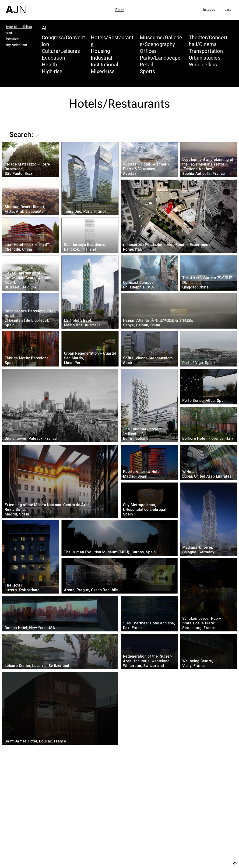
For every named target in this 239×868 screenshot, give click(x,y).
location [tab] (13, 39)
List (228, 9)
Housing (100, 51)
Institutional (104, 64)
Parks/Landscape (160, 58)
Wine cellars (203, 64)
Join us (185, 864)
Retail (146, 64)
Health (49, 64)
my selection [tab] (16, 45)
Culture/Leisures (61, 51)
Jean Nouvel (199, 825)
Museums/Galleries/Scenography (161, 41)
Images (209, 9)
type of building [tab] (19, 27)
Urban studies (205, 58)
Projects (193, 843)
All (45, 28)
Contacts (194, 852)
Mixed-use (103, 71)
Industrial (101, 58)
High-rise (52, 71)
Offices (148, 51)
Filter (119, 10)
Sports (147, 71)
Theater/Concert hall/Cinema (208, 41)
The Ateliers (199, 834)
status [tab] (11, 33)
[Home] (16, 7)
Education (53, 58)
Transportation (206, 51)
